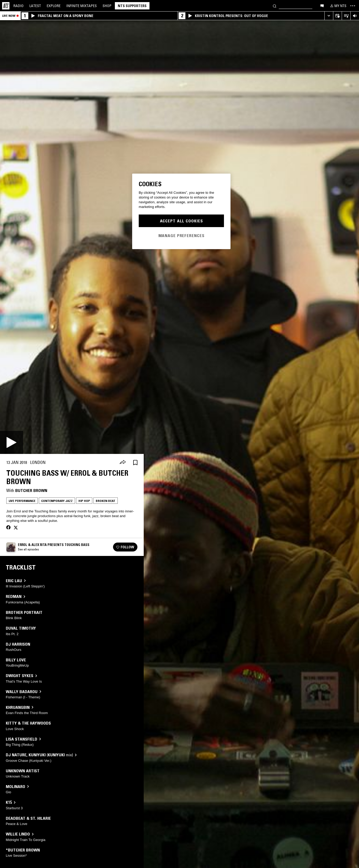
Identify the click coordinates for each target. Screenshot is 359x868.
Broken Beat (106, 501)
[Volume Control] (355, 16)
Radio (18, 6)
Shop (107, 6)
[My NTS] (338, 6)
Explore (54, 6)
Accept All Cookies (181, 221)
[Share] (123, 463)
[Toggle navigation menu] (353, 6)
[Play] (12, 442)
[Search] (275, 6)
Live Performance (22, 501)
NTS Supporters (132, 6)
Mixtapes (82, 6)
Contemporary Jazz (57, 501)
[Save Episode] (135, 462)
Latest (35, 6)
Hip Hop (84, 501)
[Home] (6, 6)
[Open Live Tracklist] (346, 16)
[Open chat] (322, 6)
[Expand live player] (329, 16)
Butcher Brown (31, 490)
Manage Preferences (181, 235)
